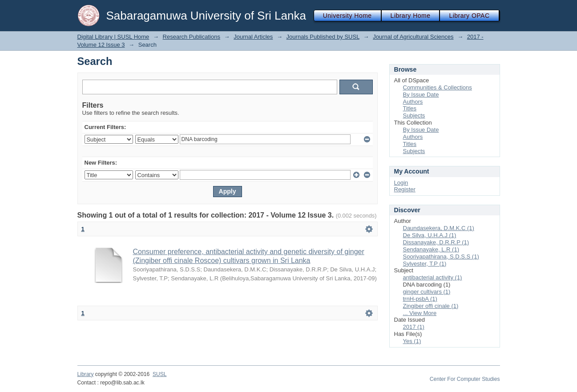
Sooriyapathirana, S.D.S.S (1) (441, 257)
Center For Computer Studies (465, 379)
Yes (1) (412, 341)
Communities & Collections (438, 87)
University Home (347, 16)
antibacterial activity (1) (433, 277)
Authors (413, 102)
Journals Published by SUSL (323, 37)
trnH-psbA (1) (420, 299)
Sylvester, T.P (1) (425, 264)
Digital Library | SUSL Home (113, 37)
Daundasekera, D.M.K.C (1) (439, 228)
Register (405, 189)
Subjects (414, 115)
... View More (420, 313)
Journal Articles (253, 37)
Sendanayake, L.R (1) (431, 249)
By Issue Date (421, 95)
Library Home (411, 16)
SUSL (160, 374)
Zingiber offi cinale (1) (431, 306)
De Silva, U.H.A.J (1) (430, 235)
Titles (410, 108)
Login (401, 183)
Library (86, 374)
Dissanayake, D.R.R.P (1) (436, 242)
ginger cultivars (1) (427, 292)
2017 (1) (414, 327)
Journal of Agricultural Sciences (413, 37)
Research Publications (192, 37)
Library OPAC (469, 16)
